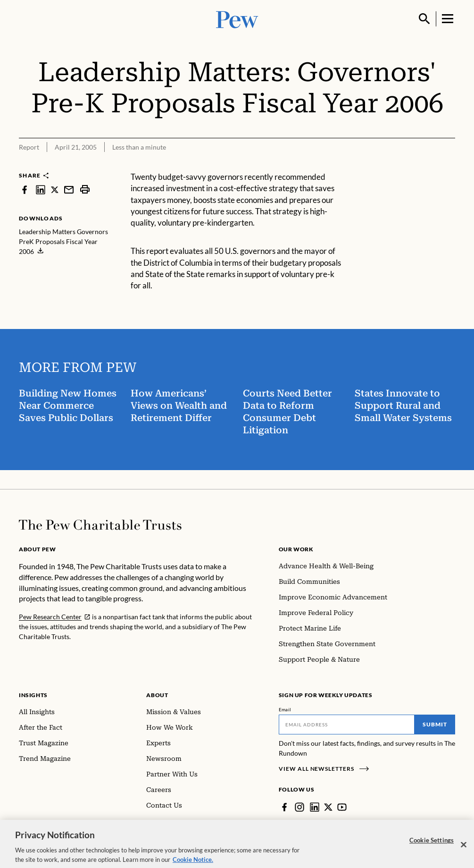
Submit (435, 724)
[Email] (347, 725)
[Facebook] (284, 807)
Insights (33, 695)
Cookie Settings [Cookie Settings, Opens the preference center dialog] (432, 847)
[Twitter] (328, 807)
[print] (85, 190)
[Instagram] (299, 807)
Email (285, 709)
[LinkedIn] (315, 807)
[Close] (464, 851)
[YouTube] (342, 807)
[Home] (100, 525)
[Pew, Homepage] (237, 19)
